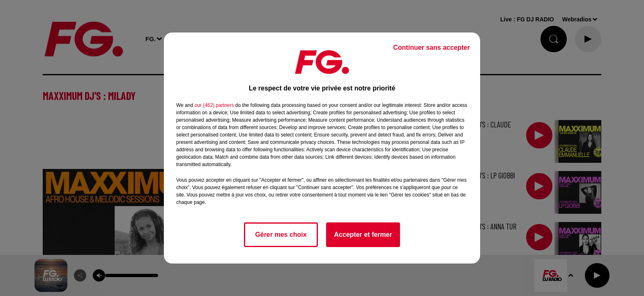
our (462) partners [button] (214, 105)
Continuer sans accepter (431, 47)
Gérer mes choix (281, 235)
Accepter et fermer (363, 235)
